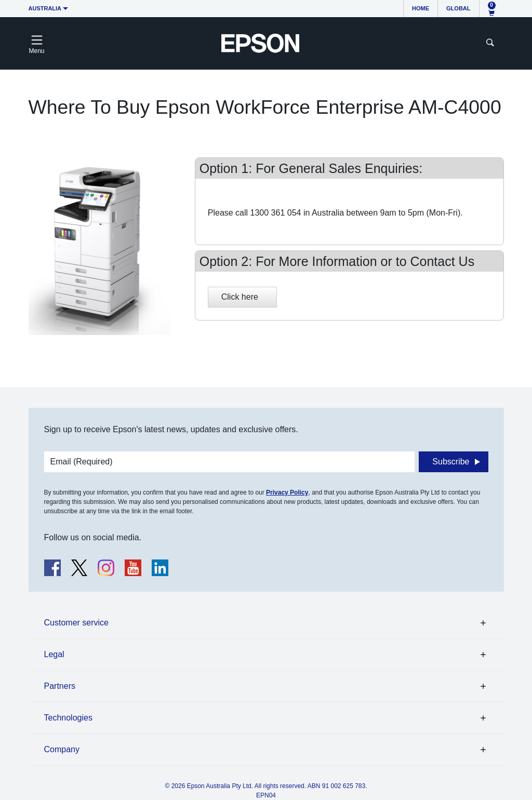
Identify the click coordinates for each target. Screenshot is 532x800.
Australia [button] (45, 8)
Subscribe (451, 462)
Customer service (76, 623)
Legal (54, 654)
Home (421, 8)
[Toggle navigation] (37, 43)
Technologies (68, 718)
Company (62, 749)
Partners (60, 686)
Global (458, 8)
